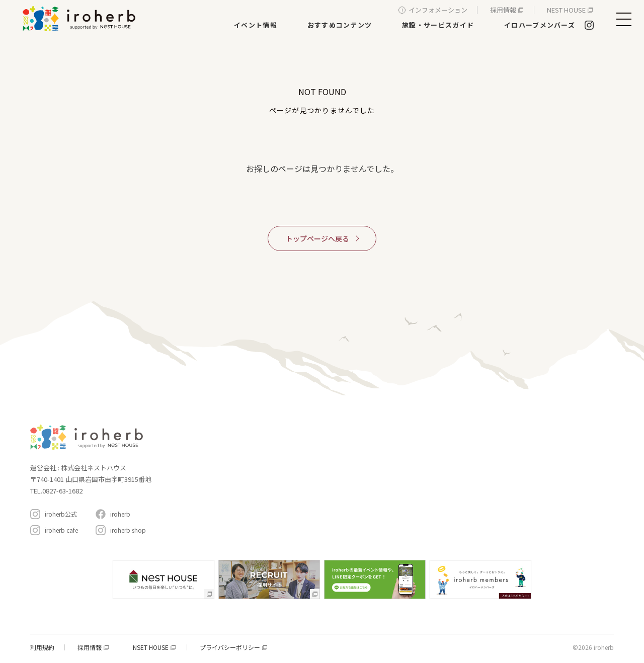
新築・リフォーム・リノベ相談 (360, 459)
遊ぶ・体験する (339, 487)
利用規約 (42, 647)
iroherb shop (128, 530)
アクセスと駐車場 (570, 485)
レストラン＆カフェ (345, 473)
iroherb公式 (61, 514)
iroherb (120, 514)
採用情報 (503, 10)
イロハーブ (80, 19)
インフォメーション (438, 10)
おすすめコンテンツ (340, 25)
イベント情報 (256, 25)
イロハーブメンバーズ (540, 25)
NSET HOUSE (151, 647)
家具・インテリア (342, 445)
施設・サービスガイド (438, 25)
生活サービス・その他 (348, 501)
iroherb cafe (61, 530)
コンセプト (442, 429)
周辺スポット (446, 491)
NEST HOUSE (566, 10)
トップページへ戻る (317, 238)
